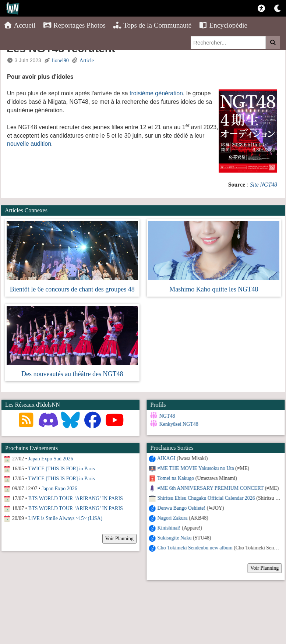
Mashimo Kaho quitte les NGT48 (214, 289)
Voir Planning (264, 568)
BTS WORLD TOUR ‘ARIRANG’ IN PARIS (76, 498)
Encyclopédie (223, 25)
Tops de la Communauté (152, 25)
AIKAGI (166, 458)
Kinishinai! (169, 528)
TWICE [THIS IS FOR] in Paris (62, 469)
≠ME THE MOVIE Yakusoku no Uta (195, 468)
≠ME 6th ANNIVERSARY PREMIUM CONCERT (210, 488)
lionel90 (60, 61)
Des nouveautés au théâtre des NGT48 (72, 374)
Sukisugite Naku (174, 538)
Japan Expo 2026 (59, 489)
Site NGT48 (264, 185)
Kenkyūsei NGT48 (179, 424)
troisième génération (156, 93)
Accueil (20, 25)
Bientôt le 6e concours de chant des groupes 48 (72, 289)
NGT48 (167, 416)
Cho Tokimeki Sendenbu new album (195, 548)
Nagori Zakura (172, 518)
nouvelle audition (29, 144)
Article (87, 61)
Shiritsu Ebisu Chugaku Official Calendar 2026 (206, 498)
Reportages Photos (74, 25)
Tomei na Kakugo (176, 478)
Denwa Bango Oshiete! (181, 508)
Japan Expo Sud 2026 (51, 459)
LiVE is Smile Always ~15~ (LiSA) (65, 518)
